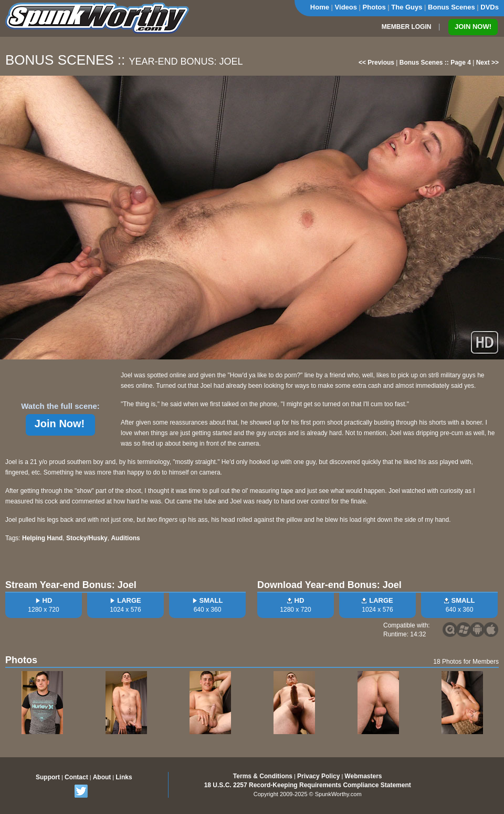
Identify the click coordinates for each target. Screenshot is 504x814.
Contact (76, 777)
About (102, 777)
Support (48, 777)
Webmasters (363, 776)
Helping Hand (42, 538)
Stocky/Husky (87, 538)
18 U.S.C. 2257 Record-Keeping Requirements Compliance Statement (308, 785)
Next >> (487, 63)
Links (124, 777)
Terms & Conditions (263, 776)
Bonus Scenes (451, 7)
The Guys (407, 7)
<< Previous (376, 63)
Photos (374, 7)
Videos (346, 7)
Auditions (125, 538)
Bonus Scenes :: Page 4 (435, 63)
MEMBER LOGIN (407, 27)
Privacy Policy (318, 776)
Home (320, 7)
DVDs (490, 7)
